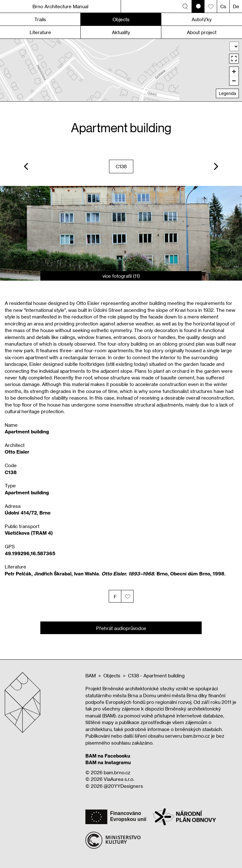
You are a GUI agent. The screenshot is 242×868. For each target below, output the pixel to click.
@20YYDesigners (123, 786)
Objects (112, 675)
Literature (40, 32)
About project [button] (202, 32)
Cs (223, 6)
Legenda (227, 93)
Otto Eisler (17, 452)
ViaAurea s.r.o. (119, 779)
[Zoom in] (234, 71)
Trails (40, 19)
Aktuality (121, 32)
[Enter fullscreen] (234, 59)
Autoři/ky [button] (202, 19)
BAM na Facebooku (108, 756)
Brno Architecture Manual (60, 6)
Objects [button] (121, 19)
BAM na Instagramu (108, 762)
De (236, 6)
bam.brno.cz (117, 772)
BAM (91, 675)
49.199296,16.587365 (30, 553)
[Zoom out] (234, 81)
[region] (121, 70)
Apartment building (27, 492)
